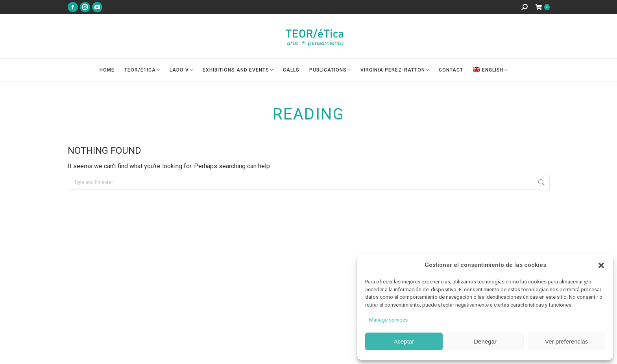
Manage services (388, 320)
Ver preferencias (566, 341)
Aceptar (404, 341)
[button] (601, 265)
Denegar (485, 341)
